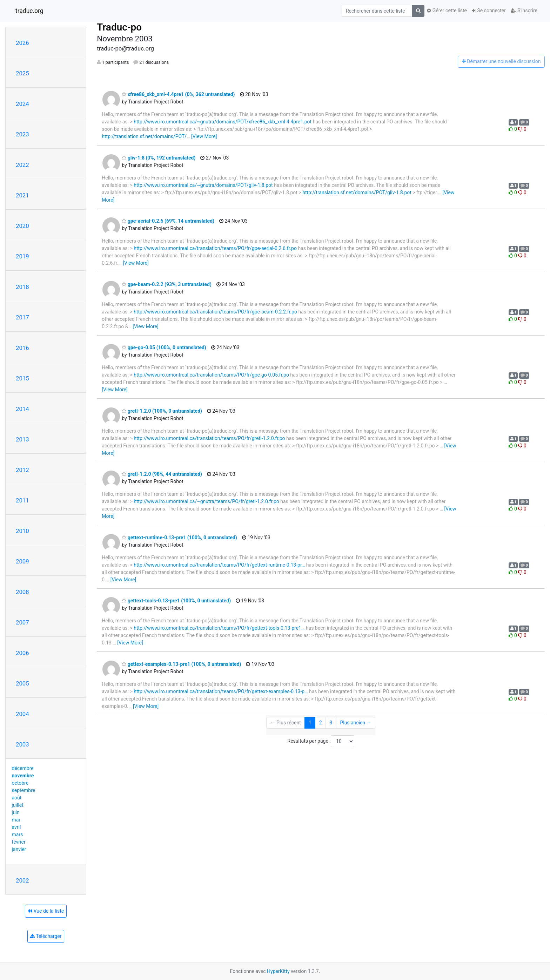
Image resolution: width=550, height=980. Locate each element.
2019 (22, 256)
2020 (22, 226)
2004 (22, 714)
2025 (22, 73)
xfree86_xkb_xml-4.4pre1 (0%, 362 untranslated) (178, 94)
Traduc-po (119, 27)
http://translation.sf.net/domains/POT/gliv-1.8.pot (357, 192)
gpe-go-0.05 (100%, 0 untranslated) (164, 347)
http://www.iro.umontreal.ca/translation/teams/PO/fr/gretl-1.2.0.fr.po (209, 438)
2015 (22, 378)
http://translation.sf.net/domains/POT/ (144, 136)
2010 (22, 531)
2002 (22, 880)
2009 (22, 561)
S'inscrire (524, 11)
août (17, 798)
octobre (20, 783)
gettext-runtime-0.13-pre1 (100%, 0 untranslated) (179, 538)
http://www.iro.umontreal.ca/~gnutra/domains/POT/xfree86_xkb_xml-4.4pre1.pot (223, 122)
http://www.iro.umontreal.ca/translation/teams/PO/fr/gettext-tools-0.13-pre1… (219, 628)
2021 (22, 195)
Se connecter (489, 11)
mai (16, 820)
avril (16, 827)
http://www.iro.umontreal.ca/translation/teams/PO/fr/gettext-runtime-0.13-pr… (219, 565)
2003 (22, 744)
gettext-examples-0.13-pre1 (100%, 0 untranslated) (181, 664)
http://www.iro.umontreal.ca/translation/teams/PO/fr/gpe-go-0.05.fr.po (211, 375)
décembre (23, 768)
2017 (22, 317)
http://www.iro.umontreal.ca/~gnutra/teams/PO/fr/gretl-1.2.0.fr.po (206, 501)
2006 (22, 653)
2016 (22, 348)
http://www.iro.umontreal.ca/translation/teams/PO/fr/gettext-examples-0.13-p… (221, 691)
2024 (22, 104)
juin (16, 812)
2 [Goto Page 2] (321, 723)
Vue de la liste (46, 911)
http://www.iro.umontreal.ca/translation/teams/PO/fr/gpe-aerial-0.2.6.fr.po (215, 248)
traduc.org (29, 11)
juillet (18, 805)
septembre (24, 790)
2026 (22, 43)
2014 (22, 409)
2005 (22, 683)
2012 (22, 470)
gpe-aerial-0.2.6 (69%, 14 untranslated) (168, 221)
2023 (22, 134)
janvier (19, 849)
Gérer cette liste (447, 11)
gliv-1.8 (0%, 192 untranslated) (159, 158)
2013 (22, 439)
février (19, 842)
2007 (22, 622)
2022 (22, 165)
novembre (23, 776)
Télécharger (46, 936)
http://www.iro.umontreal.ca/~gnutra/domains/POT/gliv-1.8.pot (203, 185)
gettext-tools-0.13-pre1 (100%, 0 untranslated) (176, 601)
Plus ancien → (356, 723)
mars (18, 834)
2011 (22, 500)
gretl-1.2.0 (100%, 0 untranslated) (162, 411)
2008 (22, 592)
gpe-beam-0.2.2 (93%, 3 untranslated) (167, 284)
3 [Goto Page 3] (331, 723)
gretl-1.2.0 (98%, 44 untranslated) (162, 474)
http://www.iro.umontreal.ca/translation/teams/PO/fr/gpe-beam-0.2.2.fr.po (215, 312)
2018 (22, 287)
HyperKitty (278, 971)
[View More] (204, 136)
